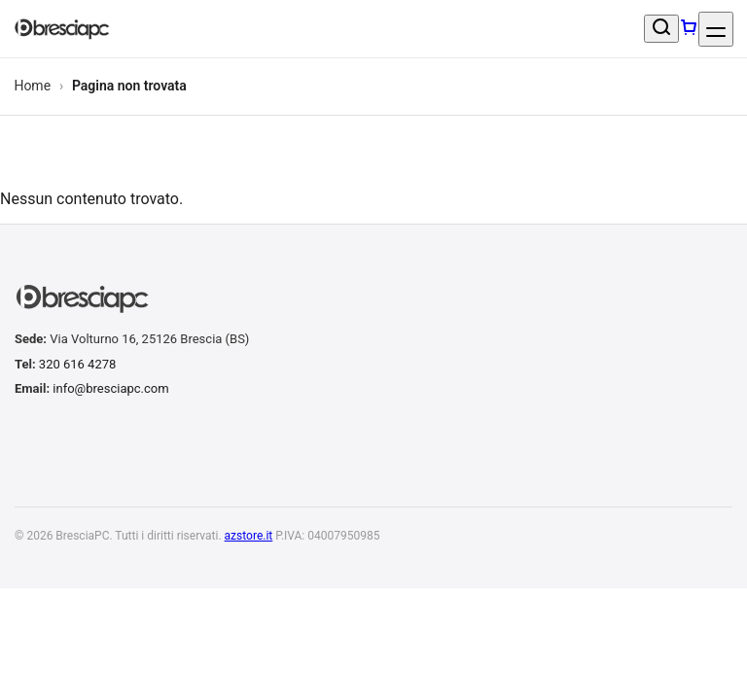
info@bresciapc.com (110, 388)
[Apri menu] (716, 29)
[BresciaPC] (62, 29)
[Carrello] (689, 29)
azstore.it (249, 536)
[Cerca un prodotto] (661, 29)
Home (32, 86)
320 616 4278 (78, 364)
